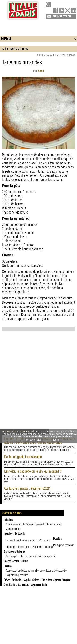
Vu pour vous (47, 540)
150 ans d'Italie (13, 540)
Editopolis (20, 534)
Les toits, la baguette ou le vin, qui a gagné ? (33, 471)
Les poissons (30, 571)
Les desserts (15, 49)
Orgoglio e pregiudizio (36, 524)
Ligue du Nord (31, 547)
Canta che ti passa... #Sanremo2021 (27, 489)
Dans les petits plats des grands (20, 556)
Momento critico (13, 529)
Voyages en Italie (39, 585)
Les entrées (53, 571)
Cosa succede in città (15, 524)
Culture (24, 561)
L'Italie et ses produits (46, 556)
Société (7, 561)
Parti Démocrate (45, 547)
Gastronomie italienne (14, 552)
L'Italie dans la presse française (55, 580)
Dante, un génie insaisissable (23, 457)
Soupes (9, 571)
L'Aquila (26, 580)
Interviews (9, 534)
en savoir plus (34, 440)
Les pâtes (63, 571)
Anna (41, 71)
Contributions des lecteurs (16, 585)
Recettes (8, 566)
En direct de (35, 540)
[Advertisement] (39, 26)
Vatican (36, 580)
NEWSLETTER (62, 16)
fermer (57, 440)
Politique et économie (64, 545)
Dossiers (57, 539)
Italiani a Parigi (54, 524)
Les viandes (18, 571)
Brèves (7, 580)
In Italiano (8, 520)
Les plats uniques (14, 575)
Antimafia (24, 540)
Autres (25, 575)
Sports (16, 561)
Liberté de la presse (15, 547)
